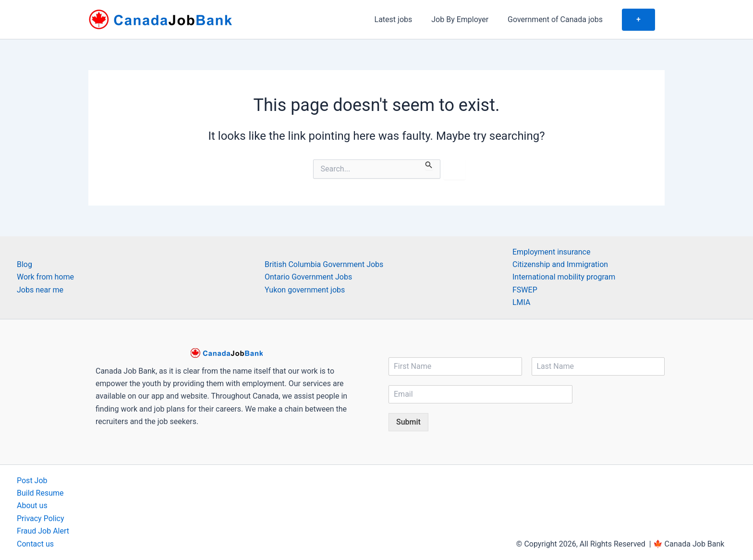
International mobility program (564, 277)
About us (32, 505)
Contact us (35, 544)
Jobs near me (40, 290)
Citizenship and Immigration (560, 264)
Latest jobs (407, 19)
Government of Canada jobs (561, 19)
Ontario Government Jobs (308, 277)
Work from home (45, 277)
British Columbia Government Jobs (324, 264)
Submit (408, 422)
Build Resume (40, 493)
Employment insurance (551, 252)
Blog (24, 264)
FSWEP (525, 290)
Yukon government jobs (305, 290)
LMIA (522, 302)
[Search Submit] (429, 165)
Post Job (32, 481)
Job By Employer (469, 19)
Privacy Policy (41, 518)
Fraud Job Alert (43, 531)
